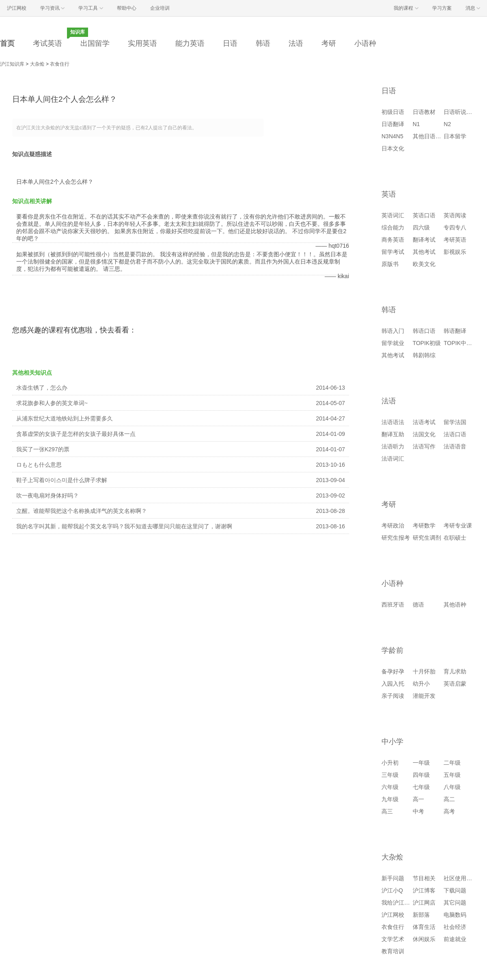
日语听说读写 (461, 112)
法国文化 (424, 434)
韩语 (263, 43)
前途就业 (455, 939)
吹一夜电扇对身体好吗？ (47, 495)
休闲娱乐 (424, 939)
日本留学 (455, 136)
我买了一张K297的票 (43, 449)
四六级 (421, 227)
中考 (418, 811)
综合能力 (393, 227)
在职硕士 (455, 538)
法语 (296, 43)
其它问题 (455, 903)
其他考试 (424, 252)
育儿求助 (455, 671)
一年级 (421, 763)
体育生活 (424, 927)
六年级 (390, 787)
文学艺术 (393, 939)
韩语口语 (424, 331)
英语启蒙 (455, 684)
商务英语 (393, 240)
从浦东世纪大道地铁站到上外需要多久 (65, 418)
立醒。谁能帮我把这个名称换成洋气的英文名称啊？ (82, 511)
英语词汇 (393, 215)
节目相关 (424, 878)
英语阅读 (455, 215)
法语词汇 (393, 459)
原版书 (390, 264)
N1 (416, 124)
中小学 (392, 742)
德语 (418, 605)
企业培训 (160, 8)
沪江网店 (424, 903)
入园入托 (393, 684)
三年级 (390, 775)
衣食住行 (60, 64)
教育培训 (393, 951)
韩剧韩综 (424, 355)
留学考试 (393, 252)
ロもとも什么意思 (39, 465)
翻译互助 (393, 434)
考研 (329, 43)
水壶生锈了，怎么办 (42, 388)
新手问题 (393, 878)
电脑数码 (455, 915)
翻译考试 (424, 240)
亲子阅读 (393, 696)
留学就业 (393, 343)
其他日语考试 (430, 136)
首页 (7, 43)
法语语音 (455, 446)
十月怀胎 (424, 671)
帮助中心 (127, 8)
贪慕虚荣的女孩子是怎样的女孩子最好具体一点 (76, 434)
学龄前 (392, 650)
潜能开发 (424, 696)
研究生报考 (396, 538)
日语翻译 (393, 124)
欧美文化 (424, 264)
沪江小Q (392, 890)
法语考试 (424, 422)
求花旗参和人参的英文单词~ (52, 403)
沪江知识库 (12, 64)
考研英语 (455, 240)
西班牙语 (393, 605)
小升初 (390, 763)
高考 (449, 811)
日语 (230, 43)
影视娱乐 (455, 252)
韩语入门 (393, 331)
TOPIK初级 (427, 343)
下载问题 (455, 890)
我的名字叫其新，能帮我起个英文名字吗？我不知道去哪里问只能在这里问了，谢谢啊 (124, 526)
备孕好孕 (393, 671)
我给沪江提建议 (401, 903)
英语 (389, 194)
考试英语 (47, 43)
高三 (387, 811)
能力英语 (190, 43)
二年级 (452, 763)
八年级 (452, 787)
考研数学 (424, 525)
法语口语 (455, 434)
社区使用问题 (461, 878)
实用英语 (142, 43)
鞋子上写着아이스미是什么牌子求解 (62, 480)
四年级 (421, 775)
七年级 (421, 787)
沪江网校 (393, 915)
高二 (449, 799)
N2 (447, 124)
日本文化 (393, 148)
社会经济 (455, 927)
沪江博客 (424, 890)
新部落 (421, 915)
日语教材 (424, 112)
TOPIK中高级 (461, 343)
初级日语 (393, 112)
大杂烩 (37, 64)
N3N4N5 (392, 136)
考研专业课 (458, 525)
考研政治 (393, 525)
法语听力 (393, 446)
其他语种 (455, 605)
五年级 (452, 775)
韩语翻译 (455, 331)
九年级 (390, 799)
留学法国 (455, 422)
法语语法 (393, 422)
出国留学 (95, 43)
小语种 (365, 43)
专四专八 (455, 227)
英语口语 (424, 215)
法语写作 (424, 446)
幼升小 (421, 684)
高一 (418, 799)
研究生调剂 (427, 538)
